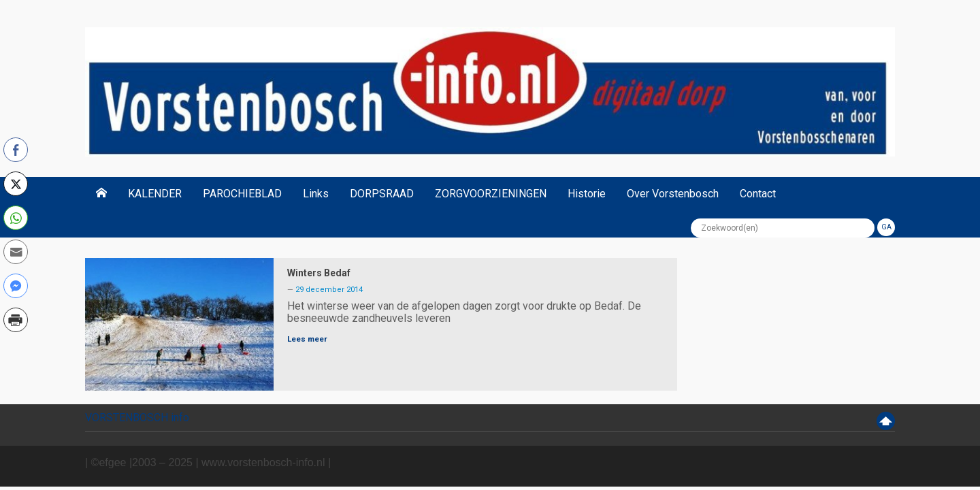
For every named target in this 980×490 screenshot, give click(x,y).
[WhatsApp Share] (16, 218)
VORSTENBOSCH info (137, 418)
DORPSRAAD (382, 194)
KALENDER (155, 194)
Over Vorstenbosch (673, 194)
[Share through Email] (16, 252)
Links (316, 194)
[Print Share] (16, 320)
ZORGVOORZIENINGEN (491, 194)
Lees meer (307, 339)
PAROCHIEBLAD (242, 194)
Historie (587, 194)
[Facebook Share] (16, 150)
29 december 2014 (329, 290)
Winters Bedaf (319, 273)
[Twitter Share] (16, 184)
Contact (758, 194)
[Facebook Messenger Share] (16, 286)
